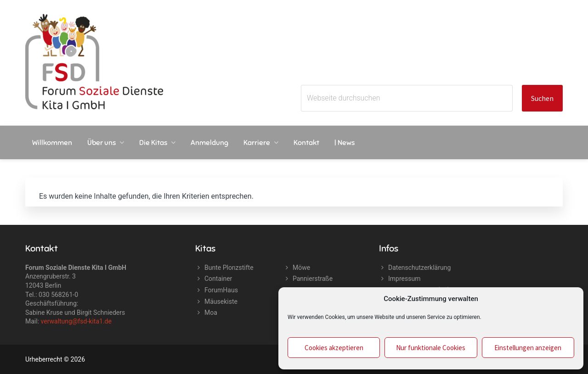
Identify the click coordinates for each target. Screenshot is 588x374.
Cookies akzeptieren (334, 348)
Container (218, 279)
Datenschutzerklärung (419, 268)
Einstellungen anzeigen (528, 348)
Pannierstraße (313, 279)
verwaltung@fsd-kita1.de (76, 321)
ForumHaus (221, 290)
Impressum (404, 279)
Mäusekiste (221, 301)
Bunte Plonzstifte (229, 268)
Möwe (301, 268)
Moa (211, 313)
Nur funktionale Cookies (431, 348)
